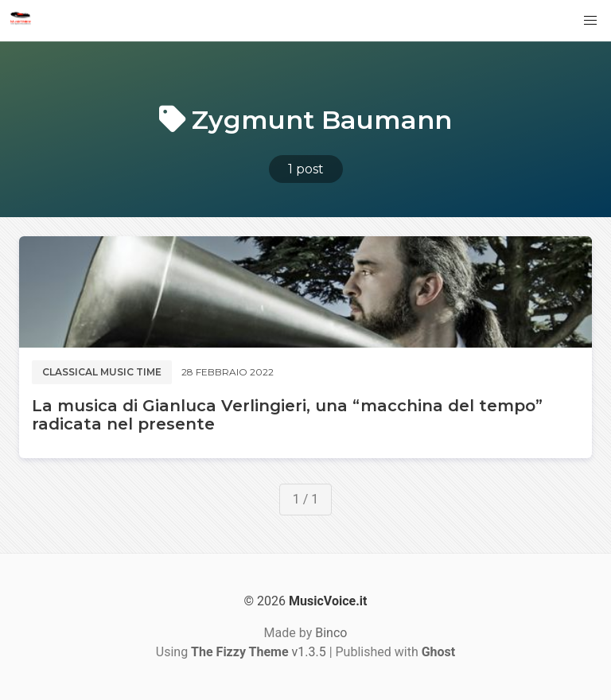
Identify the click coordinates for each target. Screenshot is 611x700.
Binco (331, 633)
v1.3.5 (259, 652)
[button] (590, 21)
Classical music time (102, 372)
